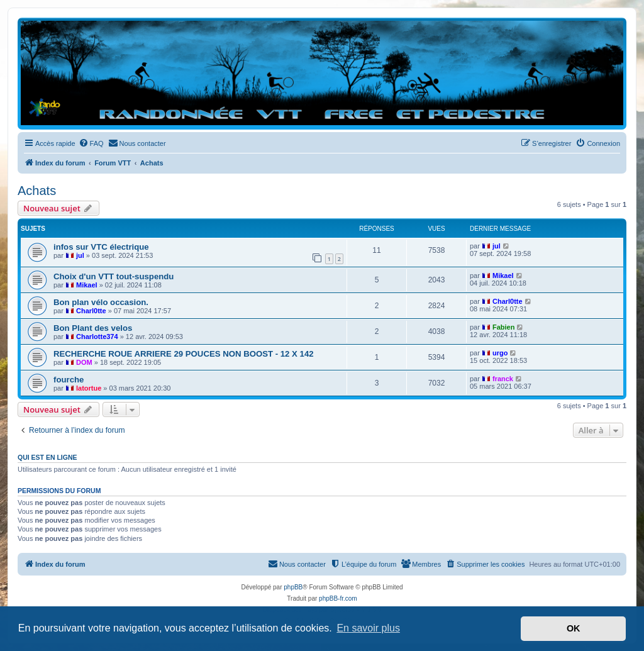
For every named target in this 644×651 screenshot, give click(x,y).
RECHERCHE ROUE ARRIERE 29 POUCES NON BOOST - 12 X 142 (184, 354)
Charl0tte (91, 311)
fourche (69, 380)
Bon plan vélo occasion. (101, 302)
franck (503, 379)
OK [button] (574, 628)
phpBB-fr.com (338, 598)
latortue (89, 388)
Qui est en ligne (47, 457)
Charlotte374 (97, 337)
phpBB (293, 587)
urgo (500, 353)
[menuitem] (91, 143)
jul (80, 255)
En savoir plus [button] (368, 628)
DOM (84, 362)
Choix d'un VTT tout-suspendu (114, 276)
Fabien (503, 327)
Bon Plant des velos (93, 328)
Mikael (87, 285)
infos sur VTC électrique (101, 247)
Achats (37, 191)
